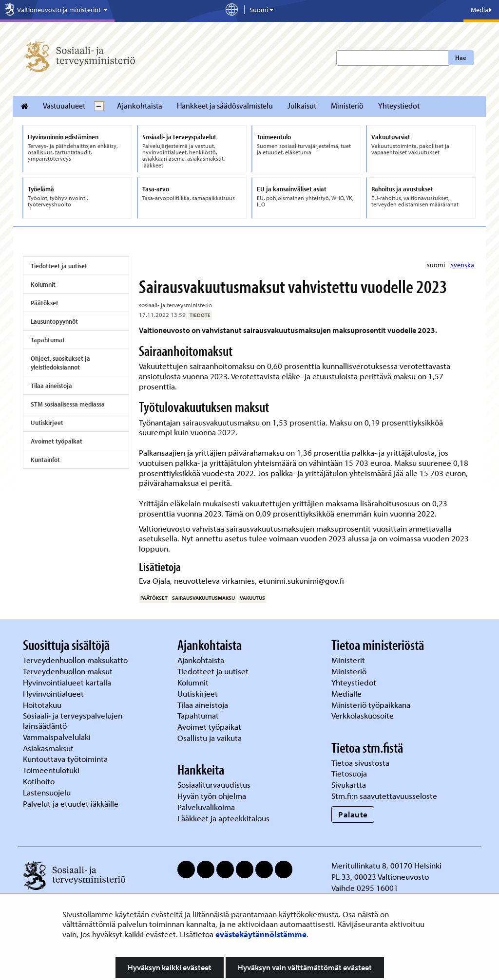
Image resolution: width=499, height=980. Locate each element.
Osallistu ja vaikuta (210, 738)
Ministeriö (347, 106)
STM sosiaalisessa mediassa (68, 404)
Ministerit (349, 660)
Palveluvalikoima (206, 807)
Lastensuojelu (48, 792)
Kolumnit (43, 284)
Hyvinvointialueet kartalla (68, 682)
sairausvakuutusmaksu (203, 598)
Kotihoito (39, 781)
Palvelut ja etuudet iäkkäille (71, 804)
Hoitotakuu (43, 705)
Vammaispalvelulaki (58, 737)
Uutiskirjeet (47, 423)
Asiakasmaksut (48, 748)
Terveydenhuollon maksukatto (76, 660)
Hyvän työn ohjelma (212, 796)
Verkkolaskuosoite (364, 715)
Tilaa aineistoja (51, 386)
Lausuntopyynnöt (54, 321)
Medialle (347, 693)
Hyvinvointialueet (54, 693)
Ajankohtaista (140, 106)
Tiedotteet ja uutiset (59, 266)
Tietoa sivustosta (360, 763)
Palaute (353, 814)
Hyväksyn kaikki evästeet (170, 967)
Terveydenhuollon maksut (69, 671)
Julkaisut (302, 106)
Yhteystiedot (399, 106)
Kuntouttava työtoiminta (65, 759)
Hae (461, 57)
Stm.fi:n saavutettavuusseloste (384, 796)
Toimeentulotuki (52, 770)
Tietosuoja (349, 773)
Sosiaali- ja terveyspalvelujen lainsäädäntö (73, 721)
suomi (437, 265)
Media (481, 10)
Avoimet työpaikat (57, 441)
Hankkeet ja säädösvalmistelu (225, 106)
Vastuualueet (64, 106)
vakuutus (252, 598)
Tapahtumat (48, 340)
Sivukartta (349, 785)
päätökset (154, 598)
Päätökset (45, 303)
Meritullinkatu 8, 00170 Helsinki (386, 865)
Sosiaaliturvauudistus (214, 785)
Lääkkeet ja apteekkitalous (223, 818)
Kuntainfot (45, 460)
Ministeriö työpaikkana (372, 705)
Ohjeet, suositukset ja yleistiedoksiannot (60, 363)
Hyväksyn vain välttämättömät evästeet (305, 967)
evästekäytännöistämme (261, 934)
